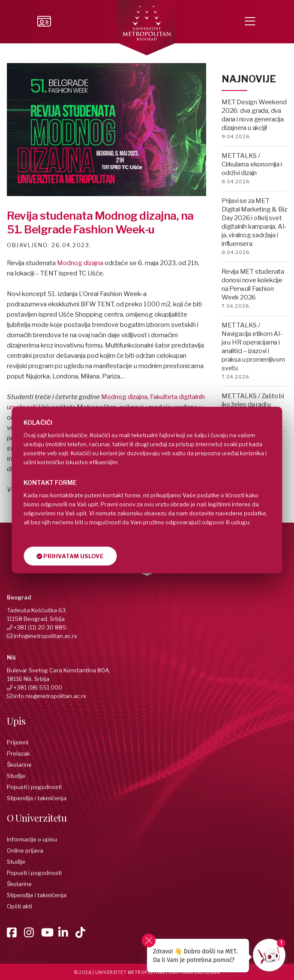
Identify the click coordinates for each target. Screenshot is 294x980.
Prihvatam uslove (70, 556)
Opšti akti (19, 906)
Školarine (19, 765)
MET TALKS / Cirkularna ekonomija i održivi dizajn (252, 164)
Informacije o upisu (32, 839)
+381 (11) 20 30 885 (40, 627)
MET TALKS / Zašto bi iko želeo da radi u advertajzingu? (253, 405)
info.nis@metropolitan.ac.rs (50, 696)
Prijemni (18, 742)
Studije (16, 776)
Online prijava (25, 850)
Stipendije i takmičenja (37, 798)
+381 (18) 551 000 (38, 687)
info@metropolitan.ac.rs (45, 636)
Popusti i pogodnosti (34, 787)
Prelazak (18, 753)
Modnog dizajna (80, 263)
